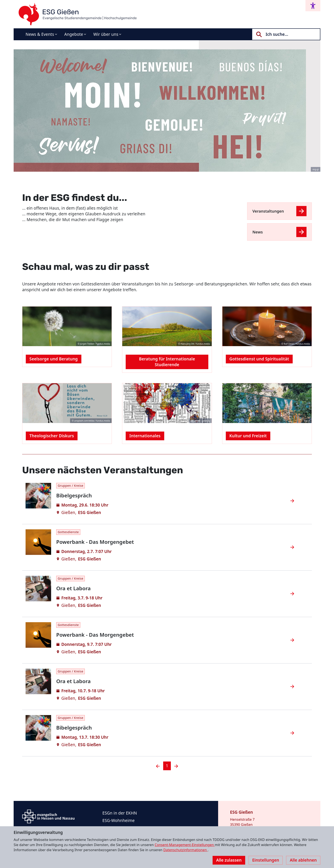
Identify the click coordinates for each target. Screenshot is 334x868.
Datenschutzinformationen (186, 850)
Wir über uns (106, 34)
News (258, 232)
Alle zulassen (229, 860)
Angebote (74, 34)
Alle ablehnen (303, 860)
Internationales (145, 436)
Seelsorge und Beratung (54, 359)
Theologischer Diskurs (52, 436)
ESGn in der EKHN (120, 813)
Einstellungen (266, 860)
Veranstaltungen (268, 211)
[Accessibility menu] (313, 6)
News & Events (40, 34)
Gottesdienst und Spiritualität (259, 359)
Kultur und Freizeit (248, 436)
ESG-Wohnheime (119, 820)
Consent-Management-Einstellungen (185, 845)
